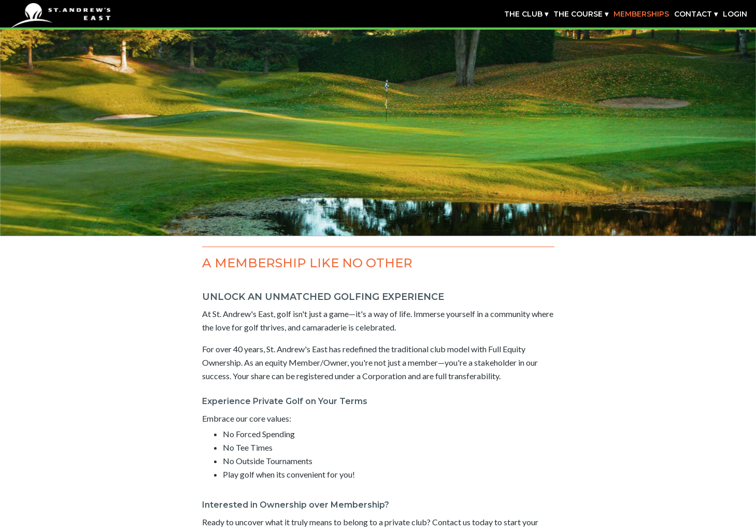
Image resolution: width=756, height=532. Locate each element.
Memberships (641, 14)
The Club (523, 14)
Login (735, 14)
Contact (693, 14)
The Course (578, 14)
